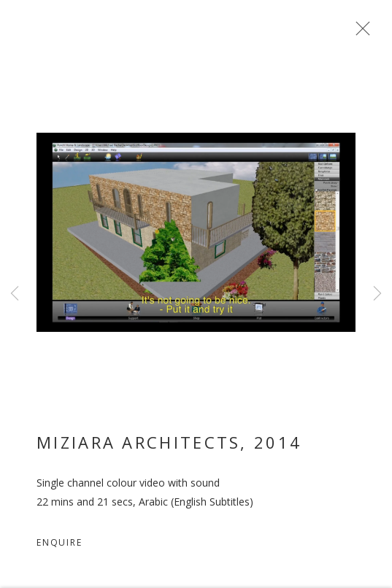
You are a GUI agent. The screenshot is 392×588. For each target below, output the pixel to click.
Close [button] (359, 33)
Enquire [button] (59, 545)
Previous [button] (15, 294)
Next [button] (377, 294)
